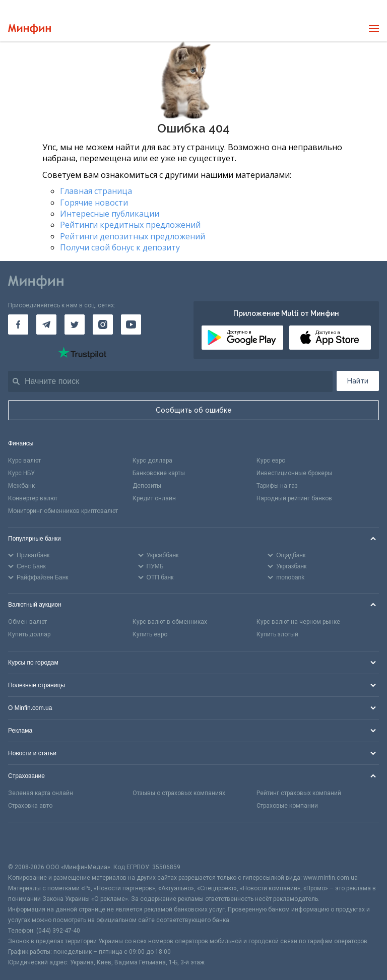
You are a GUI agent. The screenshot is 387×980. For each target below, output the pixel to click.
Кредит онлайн (154, 498)
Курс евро (271, 461)
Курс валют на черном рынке (298, 622)
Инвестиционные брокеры (294, 473)
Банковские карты (159, 473)
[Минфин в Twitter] (75, 324)
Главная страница (96, 191)
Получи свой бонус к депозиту (120, 247)
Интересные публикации (110, 214)
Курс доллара (152, 461)
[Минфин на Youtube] (131, 324)
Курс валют (24, 461)
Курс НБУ (21, 473)
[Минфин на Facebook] (18, 324)
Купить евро (150, 634)
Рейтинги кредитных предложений (130, 225)
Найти (358, 381)
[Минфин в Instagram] (103, 324)
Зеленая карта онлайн (41, 793)
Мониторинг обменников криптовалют (63, 511)
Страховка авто (30, 806)
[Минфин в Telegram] (46, 324)
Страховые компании (287, 806)
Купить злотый (277, 634)
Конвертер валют (33, 498)
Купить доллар (29, 634)
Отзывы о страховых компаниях (179, 793)
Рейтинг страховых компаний (299, 793)
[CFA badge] (30, 842)
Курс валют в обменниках (170, 622)
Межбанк (21, 486)
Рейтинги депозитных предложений (133, 236)
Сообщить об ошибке (194, 410)
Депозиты (147, 486)
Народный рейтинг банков (294, 498)
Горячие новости (94, 203)
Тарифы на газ (277, 486)
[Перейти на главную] (29, 29)
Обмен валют (27, 622)
